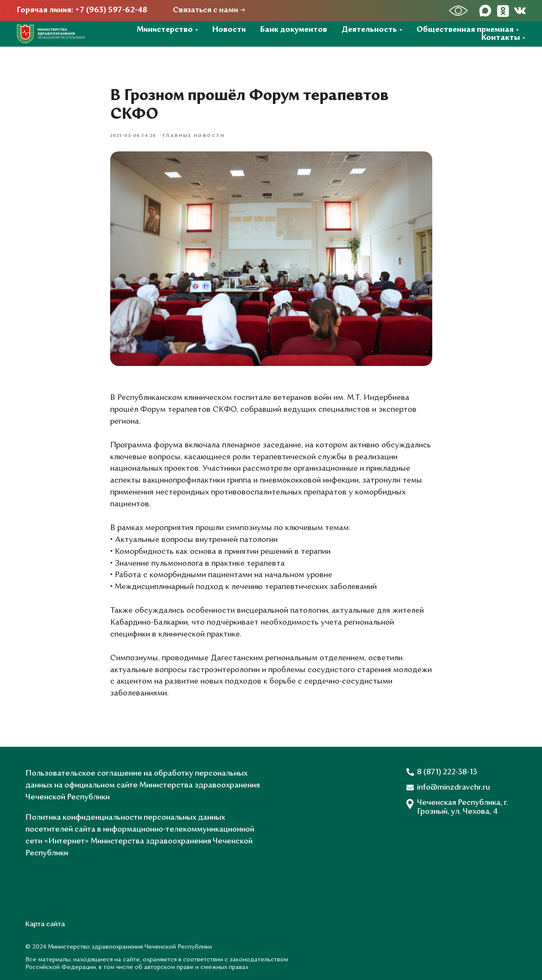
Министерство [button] (165, 30)
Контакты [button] (501, 38)
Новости (229, 30)
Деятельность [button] (369, 30)
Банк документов (294, 30)
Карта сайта (45, 924)
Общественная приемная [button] (465, 30)
